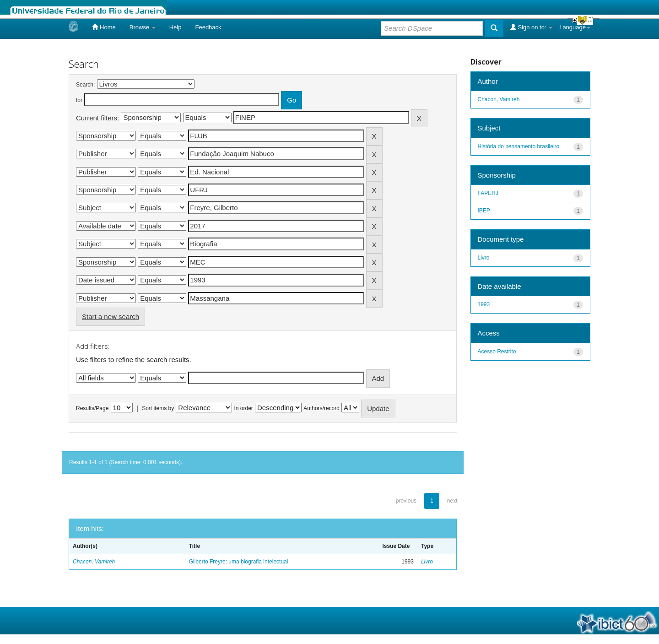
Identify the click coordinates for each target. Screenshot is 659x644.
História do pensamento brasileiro (519, 146)
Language (575, 27)
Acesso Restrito (497, 352)
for (79, 100)
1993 (484, 304)
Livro (427, 562)
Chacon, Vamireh (94, 562)
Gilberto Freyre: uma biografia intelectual (239, 562)
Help (176, 27)
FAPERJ (488, 193)
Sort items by (158, 408)
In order (244, 408)
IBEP (484, 211)
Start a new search (111, 317)
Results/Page (92, 408)
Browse (143, 27)
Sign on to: (531, 27)
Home (104, 27)
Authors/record (321, 408)
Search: (85, 85)
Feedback (208, 27)
